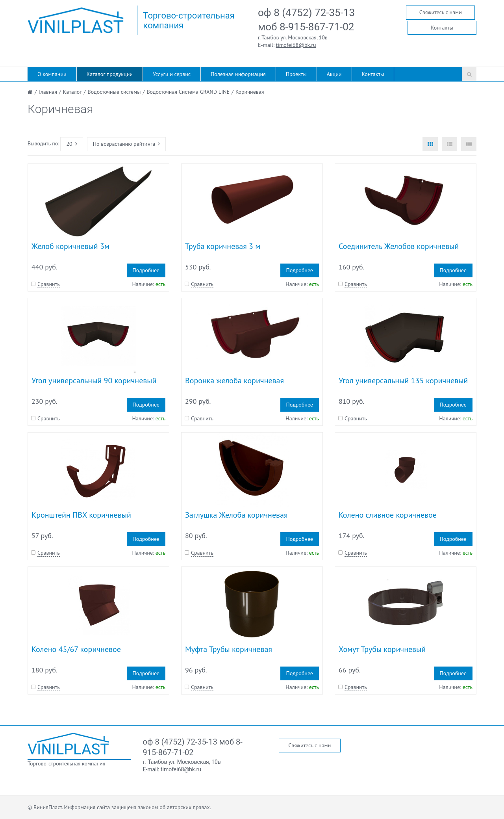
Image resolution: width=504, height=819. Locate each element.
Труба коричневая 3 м (223, 246)
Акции (334, 74)
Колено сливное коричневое (388, 515)
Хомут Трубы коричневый (382, 649)
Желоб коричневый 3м (70, 246)
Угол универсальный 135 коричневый (403, 381)
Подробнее (146, 270)
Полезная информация (238, 74)
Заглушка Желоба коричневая (236, 515)
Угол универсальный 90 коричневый (94, 381)
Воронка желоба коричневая (234, 381)
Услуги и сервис (172, 74)
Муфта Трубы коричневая (229, 649)
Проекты (296, 74)
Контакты (442, 28)
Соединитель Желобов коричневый (399, 246)
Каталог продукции (110, 74)
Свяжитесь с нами (441, 12)
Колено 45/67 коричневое (76, 649)
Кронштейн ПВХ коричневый (81, 515)
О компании (52, 74)
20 (71, 144)
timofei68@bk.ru (296, 45)
